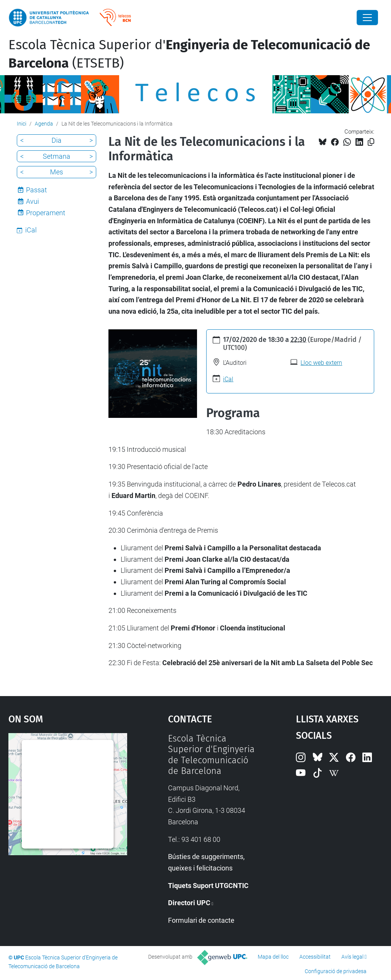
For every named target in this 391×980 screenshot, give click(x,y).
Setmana (57, 156)
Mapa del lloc (273, 957)
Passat (36, 190)
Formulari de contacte (201, 920)
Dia (57, 140)
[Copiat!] (371, 142)
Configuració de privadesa (336, 971)
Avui (32, 201)
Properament (46, 213)
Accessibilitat (315, 957)
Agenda (44, 124)
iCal (228, 379)
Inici (22, 124)
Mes (57, 172)
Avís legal (352, 957)
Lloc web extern (321, 363)
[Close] (367, 18)
